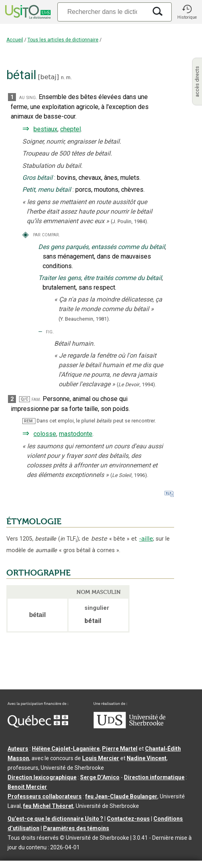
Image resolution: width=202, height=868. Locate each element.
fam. (36, 399)
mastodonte (76, 434)
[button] (187, 12)
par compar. (46, 235)
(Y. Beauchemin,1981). (84, 319)
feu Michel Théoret (48, 806)
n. (63, 77)
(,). (136, 384)
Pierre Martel (120, 749)
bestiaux (45, 129)
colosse (45, 434)
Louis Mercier (101, 758)
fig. (50, 332)
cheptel (71, 129)
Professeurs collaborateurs (45, 796)
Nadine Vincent (147, 758)
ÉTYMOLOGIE (34, 522)
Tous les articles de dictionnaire (63, 40)
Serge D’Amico (100, 777)
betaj (48, 77)
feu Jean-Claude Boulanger (121, 796)
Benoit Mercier (27, 787)
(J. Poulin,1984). (129, 221)
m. (69, 77)
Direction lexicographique (42, 777)
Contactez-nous (128, 819)
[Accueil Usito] (27, 12)
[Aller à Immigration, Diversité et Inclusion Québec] (38, 726)
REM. (29, 421)
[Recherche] (102, 12)
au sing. (28, 97)
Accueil (15, 40)
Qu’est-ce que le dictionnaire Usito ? (55, 819)
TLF (69, 539)
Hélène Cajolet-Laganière (66, 749)
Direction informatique (154, 777)
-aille (146, 539)
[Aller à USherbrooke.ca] (129, 726)
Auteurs (18, 749)
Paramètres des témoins (76, 828)
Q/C (25, 399)
